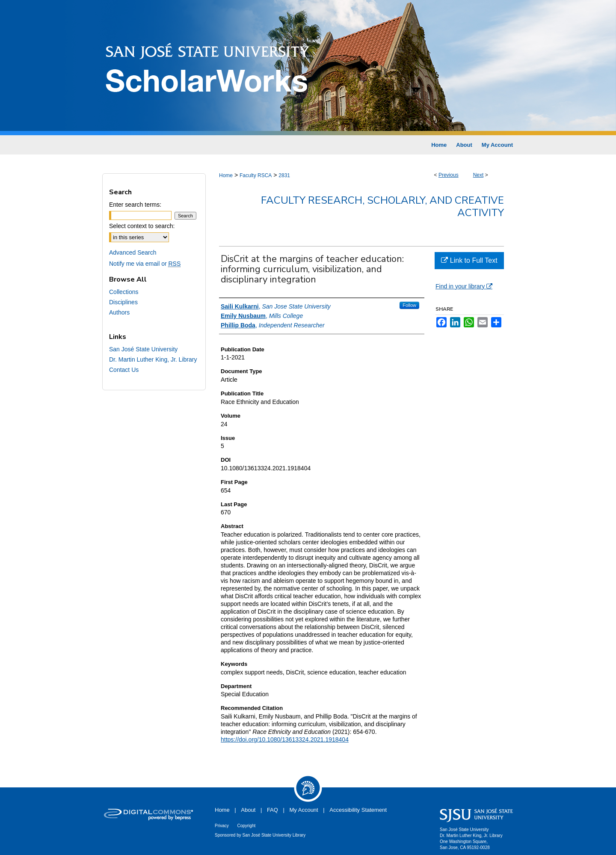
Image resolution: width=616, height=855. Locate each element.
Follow (409, 305)
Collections (124, 292)
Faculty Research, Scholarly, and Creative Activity (382, 206)
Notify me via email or (145, 264)
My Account (304, 810)
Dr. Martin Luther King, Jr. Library (153, 359)
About (248, 810)
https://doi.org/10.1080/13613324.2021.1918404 (285, 739)
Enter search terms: (135, 205)
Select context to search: (142, 226)
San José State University (143, 349)
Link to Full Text (469, 260)
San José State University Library (274, 835)
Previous (449, 175)
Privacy (222, 826)
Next (478, 175)
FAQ (272, 810)
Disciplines (123, 302)
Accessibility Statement (358, 810)
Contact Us (124, 370)
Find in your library (464, 286)
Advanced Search (133, 252)
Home (226, 175)
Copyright (246, 826)
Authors (119, 312)
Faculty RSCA (256, 175)
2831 (284, 175)
